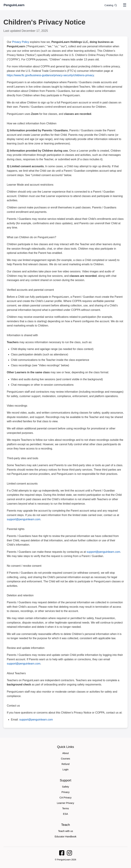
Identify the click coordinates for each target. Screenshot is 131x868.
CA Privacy (65, 798)
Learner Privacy (66, 803)
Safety (66, 787)
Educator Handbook (65, 837)
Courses (65, 759)
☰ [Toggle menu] (125, 5)
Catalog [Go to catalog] (111, 5)
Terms (65, 808)
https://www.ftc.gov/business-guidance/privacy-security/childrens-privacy (50, 75)
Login (65, 769)
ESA (66, 814)
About (65, 753)
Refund (65, 764)
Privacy (65, 792)
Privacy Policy (21, 42)
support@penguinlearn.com (24, 519)
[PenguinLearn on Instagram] (69, 853)
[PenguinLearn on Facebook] (62, 853)
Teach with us (65, 831)
